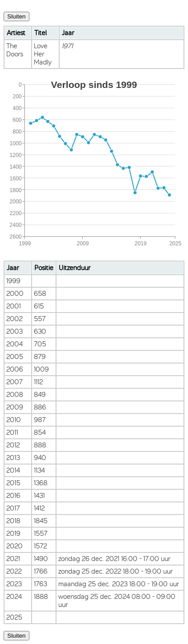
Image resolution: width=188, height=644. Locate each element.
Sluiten (16, 16)
